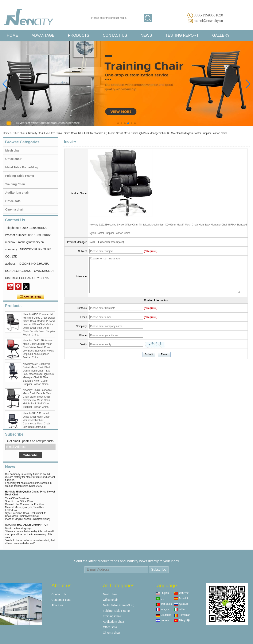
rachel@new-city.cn (208, 21)
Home (12, 35)
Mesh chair (13, 150)
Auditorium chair (17, 193)
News (146, 35)
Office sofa (13, 201)
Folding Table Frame (20, 176)
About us (57, 605)
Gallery (221, 35)
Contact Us (115, 35)
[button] (118, 123)
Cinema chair (15, 209)
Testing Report (182, 35)
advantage (43, 35)
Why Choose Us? (15, 471)
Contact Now (30, 297)
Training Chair (15, 184)
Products (79, 35)
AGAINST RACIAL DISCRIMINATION (27, 526)
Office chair (19, 133)
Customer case (61, 600)
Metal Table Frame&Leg (22, 167)
